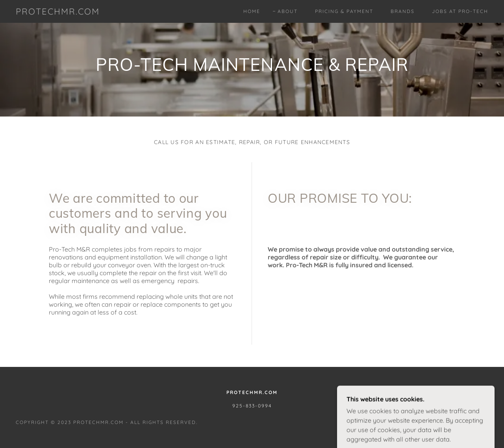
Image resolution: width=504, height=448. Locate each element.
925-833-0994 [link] (252, 406)
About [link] (288, 11)
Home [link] (252, 11)
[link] (58, 12)
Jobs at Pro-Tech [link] (460, 11)
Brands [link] (403, 11)
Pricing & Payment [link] (344, 11)
